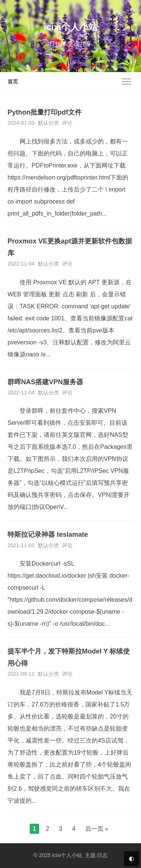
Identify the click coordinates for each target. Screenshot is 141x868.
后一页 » (97, 829)
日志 (102, 855)
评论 (67, 123)
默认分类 (49, 123)
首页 (13, 82)
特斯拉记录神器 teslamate (48, 534)
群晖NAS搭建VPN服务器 (45, 382)
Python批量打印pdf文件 (45, 112)
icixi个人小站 (70, 27)
